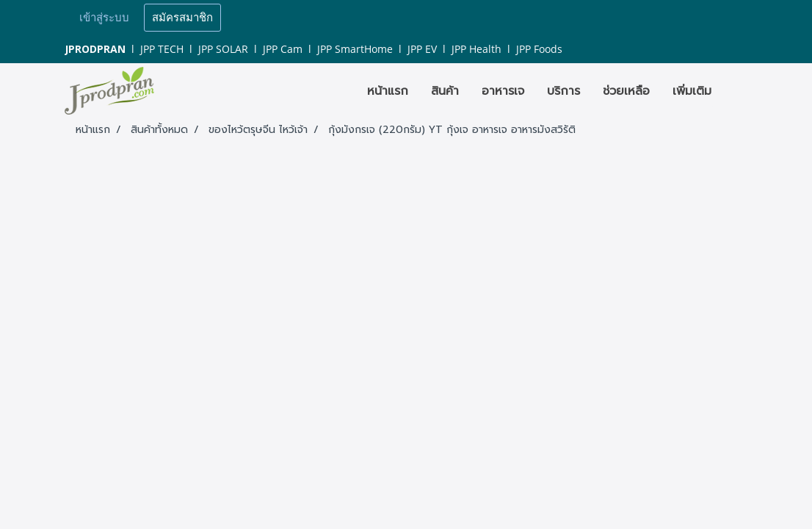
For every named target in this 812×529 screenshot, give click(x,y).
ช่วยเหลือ (626, 91)
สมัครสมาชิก (182, 18)
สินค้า (445, 91)
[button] (736, 91)
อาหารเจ (503, 91)
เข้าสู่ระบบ (104, 18)
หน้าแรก (388, 91)
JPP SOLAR (223, 49)
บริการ (563, 91)
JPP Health (476, 49)
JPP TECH (162, 49)
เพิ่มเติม (692, 91)
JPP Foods (539, 49)
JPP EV (422, 49)
